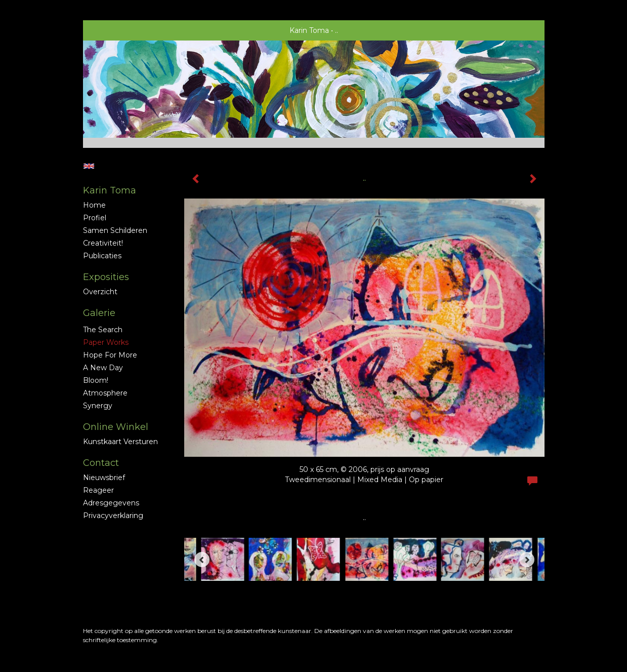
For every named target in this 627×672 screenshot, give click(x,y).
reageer (98, 490)
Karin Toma (309, 30)
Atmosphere (105, 393)
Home (94, 205)
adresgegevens (111, 503)
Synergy (98, 406)
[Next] (527, 560)
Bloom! (96, 380)
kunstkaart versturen (120, 442)
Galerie (99, 313)
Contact (101, 463)
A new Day (103, 368)
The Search (103, 330)
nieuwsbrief (104, 478)
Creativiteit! (103, 243)
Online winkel (116, 427)
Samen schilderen (115, 230)
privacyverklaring (113, 516)
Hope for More (110, 355)
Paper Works (106, 342)
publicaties (102, 256)
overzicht (100, 292)
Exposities (106, 277)
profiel (95, 218)
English (89, 166)
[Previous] (202, 560)
